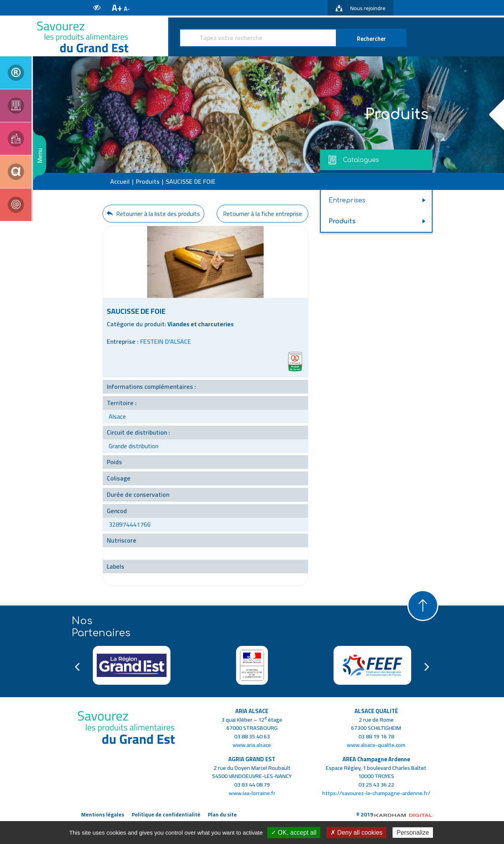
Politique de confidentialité (166, 814)
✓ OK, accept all (294, 833)
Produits (148, 181)
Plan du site (222, 814)
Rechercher (371, 39)
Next (427, 667)
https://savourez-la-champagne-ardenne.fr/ (376, 793)
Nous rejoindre (361, 8)
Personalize (413, 833)
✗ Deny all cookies (356, 833)
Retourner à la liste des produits (153, 214)
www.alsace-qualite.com (376, 745)
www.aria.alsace (252, 745)
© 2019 (394, 814)
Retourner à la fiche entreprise (262, 214)
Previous (77, 667)
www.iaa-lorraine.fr (252, 793)
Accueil (120, 181)
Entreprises (347, 200)
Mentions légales (103, 814)
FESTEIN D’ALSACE (166, 341)
